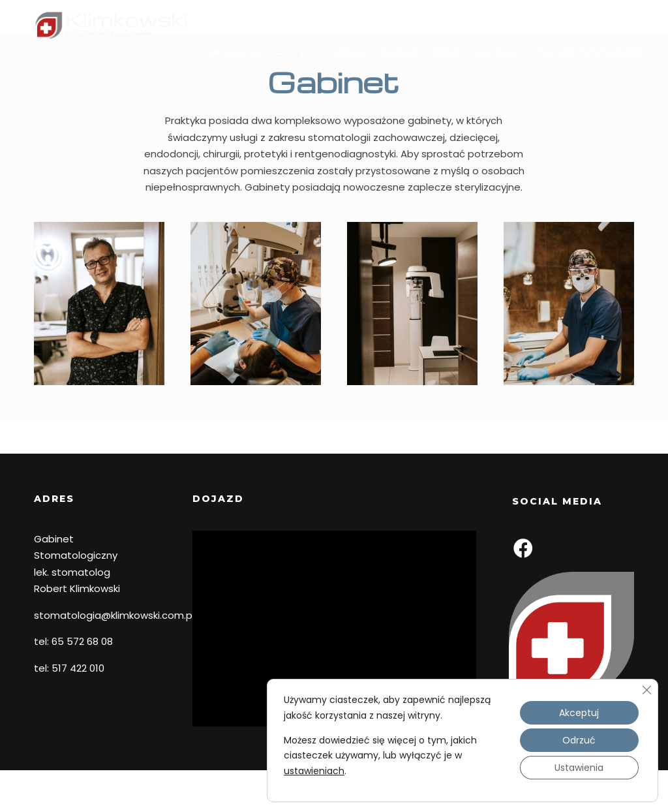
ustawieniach (314, 771)
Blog (435, 74)
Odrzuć (579, 741)
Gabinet (284, 74)
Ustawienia (579, 768)
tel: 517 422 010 (69, 668)
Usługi (337, 74)
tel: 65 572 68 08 (73, 641)
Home (223, 75)
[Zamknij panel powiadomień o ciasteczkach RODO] (646, 690)
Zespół (388, 74)
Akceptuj (579, 713)
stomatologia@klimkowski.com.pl (114, 615)
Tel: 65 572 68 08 (577, 74)
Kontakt (485, 74)
